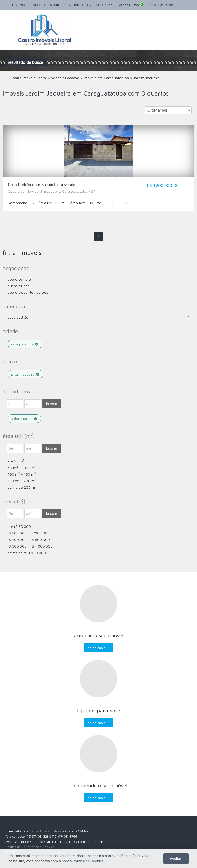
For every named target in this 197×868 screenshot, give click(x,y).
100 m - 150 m (22, 474)
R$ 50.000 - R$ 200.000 (28, 533)
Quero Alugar (18, 286)
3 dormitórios (24, 419)
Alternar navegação (10, 22)
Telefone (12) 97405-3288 (93, 5)
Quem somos (60, 5)
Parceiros (39, 5)
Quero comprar (20, 279)
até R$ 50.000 (19, 526)
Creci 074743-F (17, 5)
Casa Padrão (18, 317)
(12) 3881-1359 (130, 5)
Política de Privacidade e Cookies (30, 847)
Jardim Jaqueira (25, 374)
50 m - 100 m (21, 468)
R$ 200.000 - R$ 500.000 (29, 540)
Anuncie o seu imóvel (99, 635)
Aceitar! (176, 858)
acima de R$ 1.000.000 (27, 553)
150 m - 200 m (22, 481)
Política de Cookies (88, 861)
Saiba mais (97, 648)
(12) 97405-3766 (160, 5)
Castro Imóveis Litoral (46, 831)
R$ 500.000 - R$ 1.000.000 (30, 546)
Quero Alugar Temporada (28, 292)
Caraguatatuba (25, 344)
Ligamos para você (99, 710)
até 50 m (16, 461)
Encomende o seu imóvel (98, 785)
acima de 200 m (22, 487)
